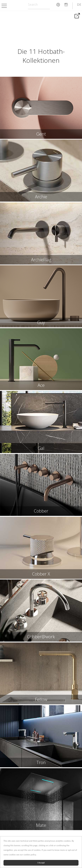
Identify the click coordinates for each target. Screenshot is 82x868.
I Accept (41, 863)
